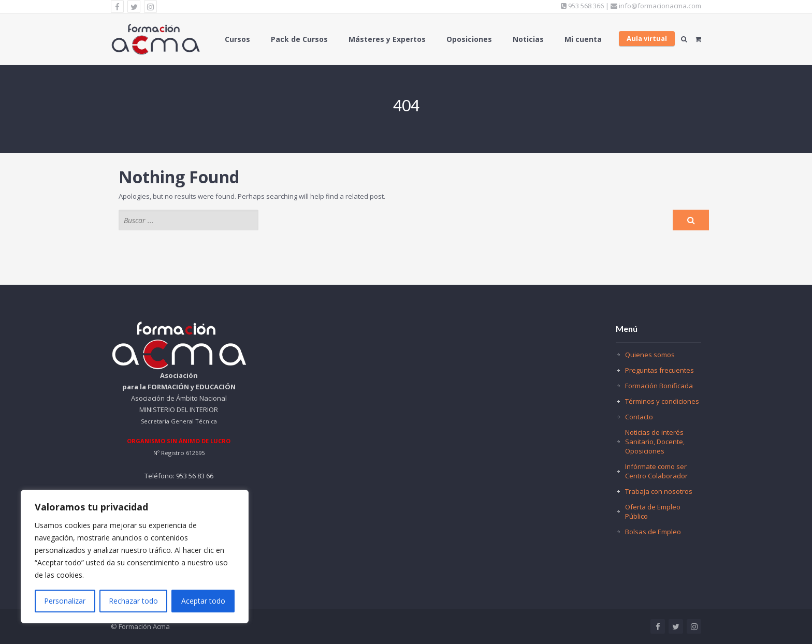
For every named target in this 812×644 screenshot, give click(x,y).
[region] (135, 557)
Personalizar (65, 601)
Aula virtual (647, 38)
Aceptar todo (203, 601)
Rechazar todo (133, 601)
